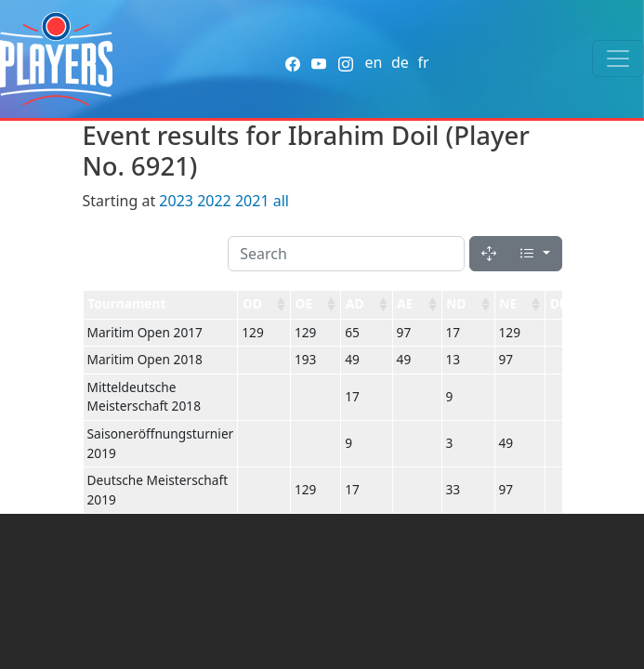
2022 (214, 201)
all (281, 201)
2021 (252, 201)
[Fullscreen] (489, 254)
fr (423, 62)
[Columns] (534, 254)
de (400, 62)
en (373, 62)
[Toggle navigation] (618, 59)
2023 (176, 201)
